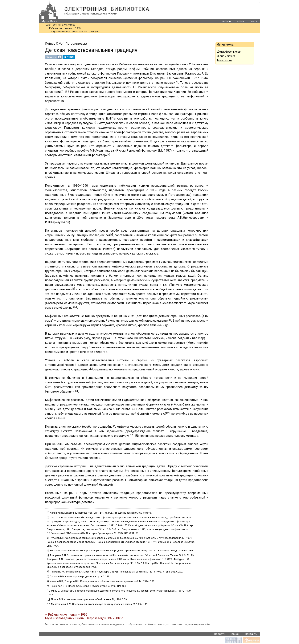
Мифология (224, 60)
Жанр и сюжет (226, 56)
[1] (177, 82)
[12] (132, 435)
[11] (168, 413)
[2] (62, 91)
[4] (109, 155)
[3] (95, 122)
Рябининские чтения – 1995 (65, 28)
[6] (74, 289)
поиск (254, 21)
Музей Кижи (49, 21)
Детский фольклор (229, 52)
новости (220, 634)
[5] (112, 235)
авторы (226, 21)
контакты (251, 634)
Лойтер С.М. (53, 44)
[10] (76, 391)
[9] (91, 369)
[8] (170, 320)
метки (240, 21)
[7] (76, 307)
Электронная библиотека (107, 9)
